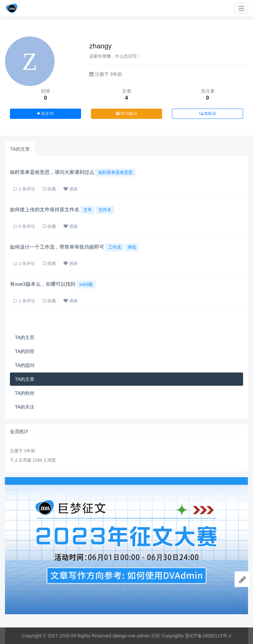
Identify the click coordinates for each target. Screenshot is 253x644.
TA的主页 (25, 337)
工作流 (115, 247)
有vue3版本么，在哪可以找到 (43, 284)
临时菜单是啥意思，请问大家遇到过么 (52, 172)
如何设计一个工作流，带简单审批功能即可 (57, 247)
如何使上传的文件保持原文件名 (45, 209)
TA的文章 (20, 149)
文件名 (105, 210)
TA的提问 (25, 365)
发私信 (208, 114)
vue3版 (86, 284)
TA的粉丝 (25, 393)
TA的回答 (25, 351)
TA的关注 (25, 407)
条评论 (24, 189)
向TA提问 (127, 114)
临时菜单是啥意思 (115, 172)
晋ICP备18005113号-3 (208, 636)
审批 (132, 247)
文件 (88, 210)
